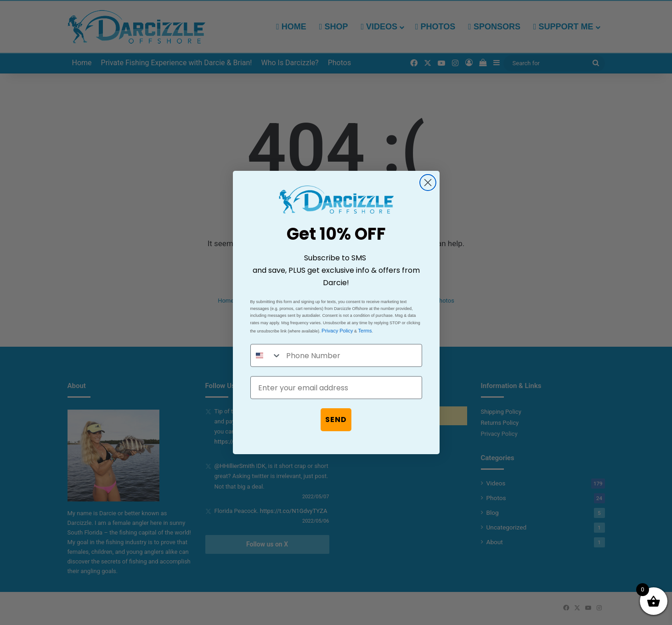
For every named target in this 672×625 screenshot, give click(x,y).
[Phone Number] (351, 355)
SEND (336, 419)
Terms (365, 331)
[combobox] (266, 355)
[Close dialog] (428, 183)
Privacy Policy (337, 331)
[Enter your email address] (336, 388)
